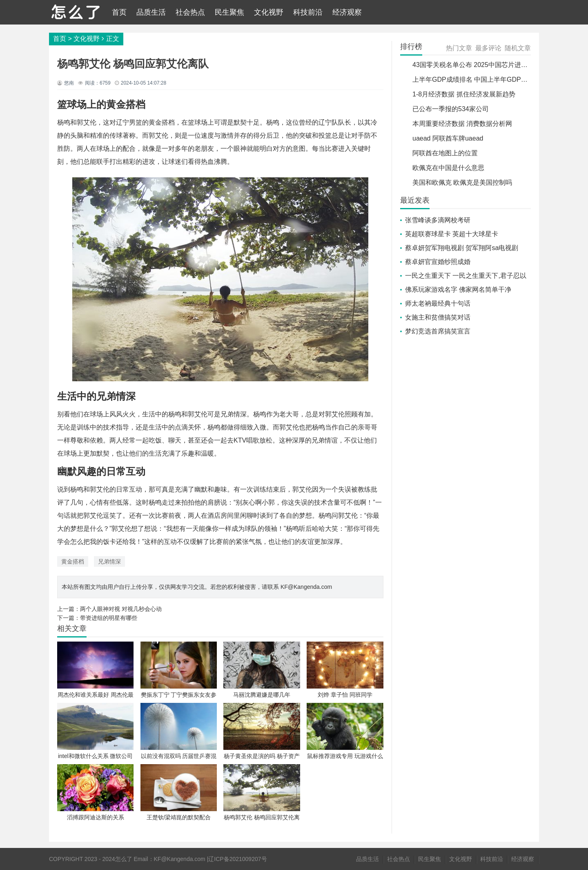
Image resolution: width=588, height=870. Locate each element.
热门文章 (459, 48)
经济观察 (347, 12)
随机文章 (518, 48)
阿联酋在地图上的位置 (445, 153)
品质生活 (151, 12)
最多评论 (488, 48)
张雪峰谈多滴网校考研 (438, 220)
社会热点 (190, 12)
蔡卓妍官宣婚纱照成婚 (438, 262)
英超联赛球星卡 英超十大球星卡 (452, 234)
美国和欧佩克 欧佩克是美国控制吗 (462, 182)
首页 (119, 12)
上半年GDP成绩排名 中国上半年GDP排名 (473, 79)
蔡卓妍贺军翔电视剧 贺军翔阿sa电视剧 (462, 248)
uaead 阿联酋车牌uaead (448, 138)
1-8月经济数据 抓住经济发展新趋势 (464, 94)
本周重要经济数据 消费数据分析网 (462, 124)
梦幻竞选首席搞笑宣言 (438, 331)
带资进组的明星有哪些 (109, 618)
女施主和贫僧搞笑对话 (438, 317)
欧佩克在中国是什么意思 (448, 168)
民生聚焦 (229, 12)
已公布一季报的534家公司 (451, 109)
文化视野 (269, 12)
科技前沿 (308, 12)
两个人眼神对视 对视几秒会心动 (121, 609)
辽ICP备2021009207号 (237, 859)
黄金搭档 (73, 561)
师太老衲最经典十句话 (438, 303)
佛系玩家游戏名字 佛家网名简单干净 (458, 290)
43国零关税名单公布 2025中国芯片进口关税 (477, 65)
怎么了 (124, 859)
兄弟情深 (109, 561)
